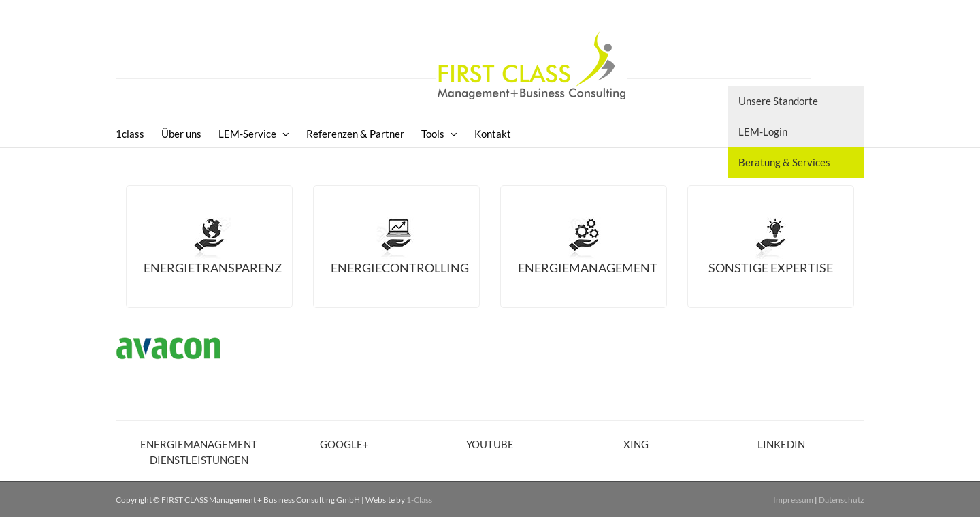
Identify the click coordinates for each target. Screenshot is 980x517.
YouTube (490, 444)
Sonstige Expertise (771, 268)
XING (636, 444)
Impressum (793, 500)
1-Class (419, 500)
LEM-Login (763, 131)
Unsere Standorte (778, 101)
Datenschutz (842, 500)
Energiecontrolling (400, 268)
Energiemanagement (588, 268)
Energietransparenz (213, 268)
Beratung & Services (784, 162)
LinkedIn (781, 444)
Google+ (344, 444)
